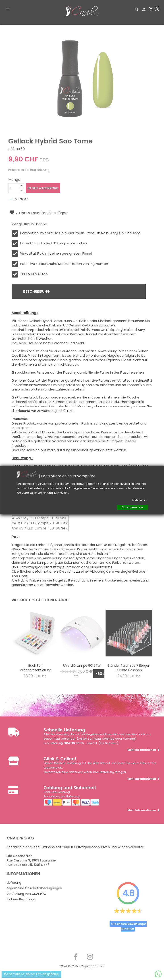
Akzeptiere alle (132, 507)
